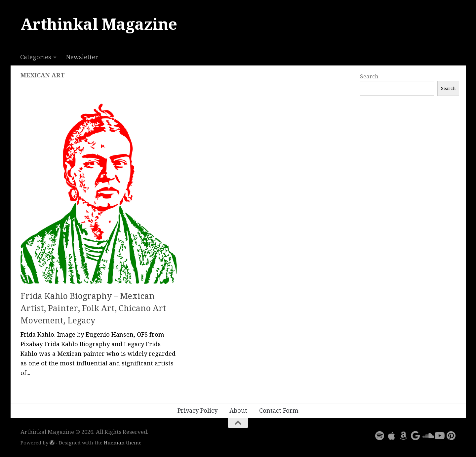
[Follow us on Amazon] (403, 436)
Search (369, 76)
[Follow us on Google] (415, 436)
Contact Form (279, 411)
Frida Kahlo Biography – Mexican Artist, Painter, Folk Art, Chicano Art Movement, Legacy (93, 309)
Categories (36, 57)
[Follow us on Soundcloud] (427, 436)
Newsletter (82, 57)
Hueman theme (123, 443)
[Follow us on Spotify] (379, 436)
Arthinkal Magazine (99, 24)
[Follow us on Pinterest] (451, 436)
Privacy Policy (198, 411)
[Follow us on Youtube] (439, 436)
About (238, 411)
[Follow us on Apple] (391, 436)
